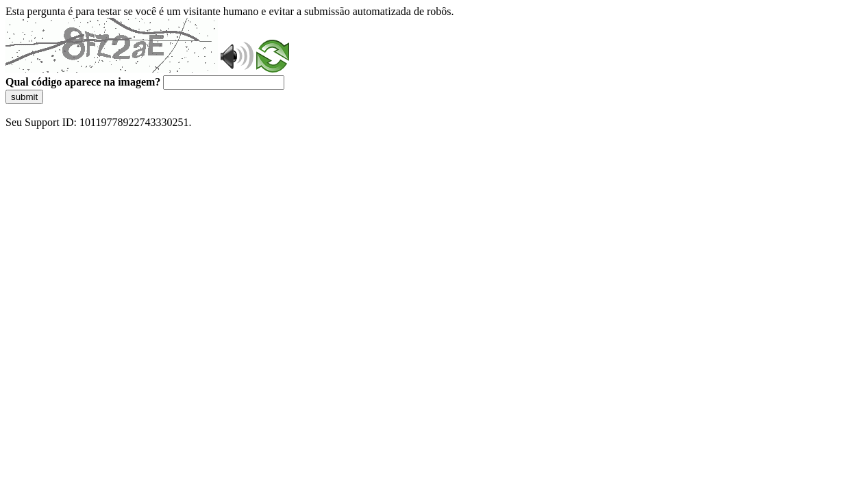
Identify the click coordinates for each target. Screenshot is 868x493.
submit (24, 97)
